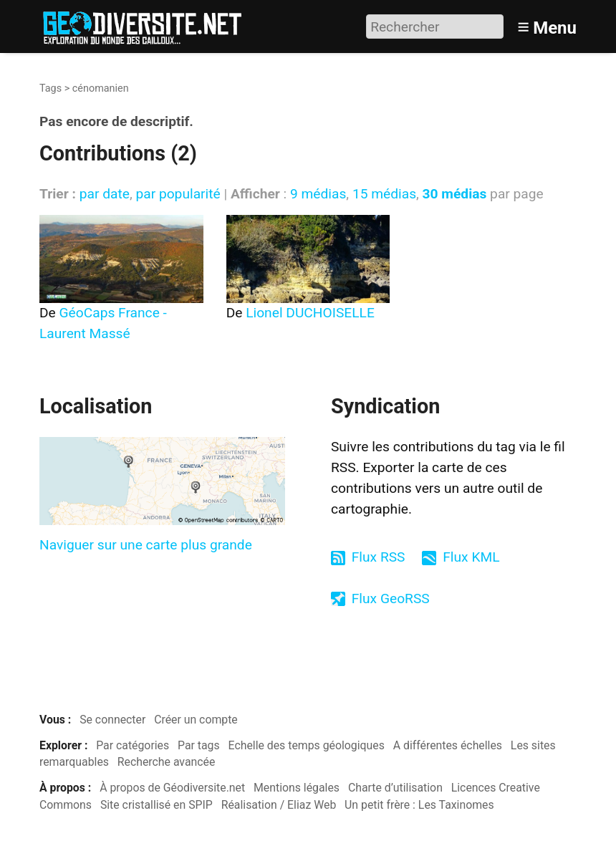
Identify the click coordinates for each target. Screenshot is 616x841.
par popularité (178, 194)
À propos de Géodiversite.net (172, 788)
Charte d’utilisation (395, 788)
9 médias (318, 194)
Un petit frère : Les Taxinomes (419, 805)
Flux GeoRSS (391, 599)
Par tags (199, 745)
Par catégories (133, 745)
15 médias (384, 194)
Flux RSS (379, 557)
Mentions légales (297, 788)
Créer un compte (196, 720)
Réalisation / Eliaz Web (279, 805)
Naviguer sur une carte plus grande (146, 545)
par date (105, 194)
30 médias (455, 194)
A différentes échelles (448, 745)
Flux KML (471, 557)
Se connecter (112, 720)
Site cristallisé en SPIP (157, 805)
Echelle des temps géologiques (307, 745)
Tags (50, 88)
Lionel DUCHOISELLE (310, 313)
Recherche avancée (167, 762)
